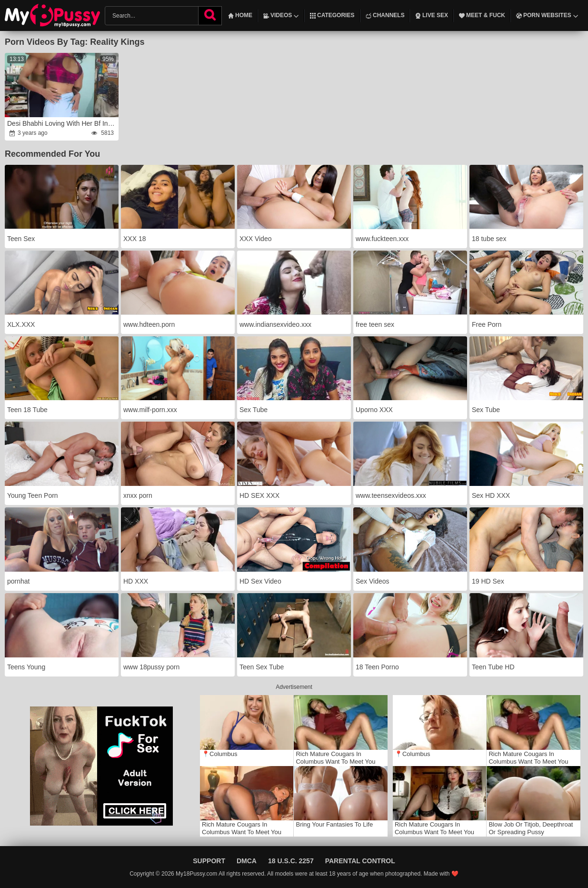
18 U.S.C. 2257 (291, 861)
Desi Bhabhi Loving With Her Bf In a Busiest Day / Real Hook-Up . (62, 123)
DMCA (247, 861)
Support (209, 861)
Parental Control (360, 861)
